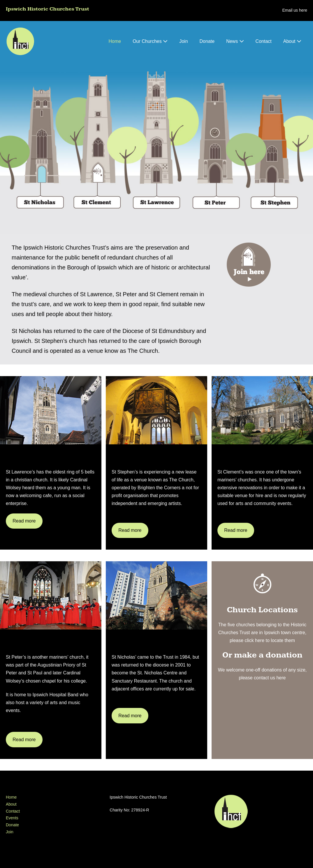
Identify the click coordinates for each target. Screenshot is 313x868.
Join (183, 41)
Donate (207, 41)
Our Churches (150, 41)
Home (115, 41)
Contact (264, 41)
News (235, 41)
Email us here (295, 10)
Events (12, 818)
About (292, 41)
